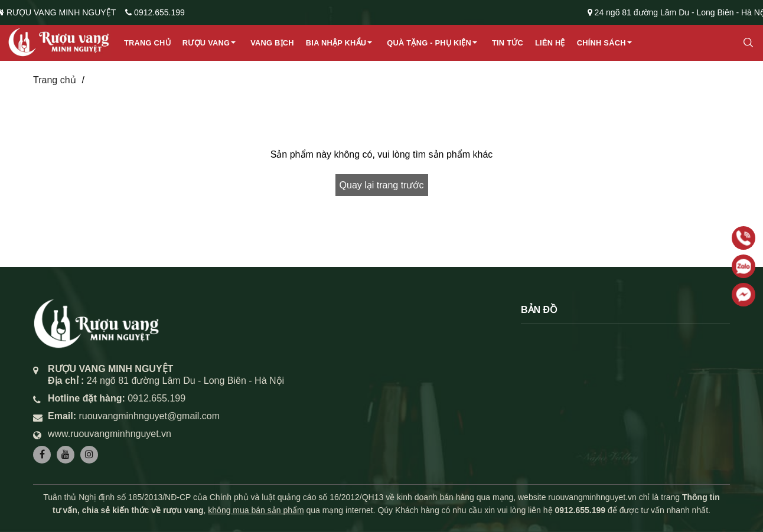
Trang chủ (147, 43)
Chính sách (601, 43)
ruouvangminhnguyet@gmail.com (149, 416)
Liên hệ (550, 43)
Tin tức (508, 43)
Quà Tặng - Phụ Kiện (429, 43)
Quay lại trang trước (382, 185)
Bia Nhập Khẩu (336, 43)
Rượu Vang (206, 43)
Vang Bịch (272, 43)
